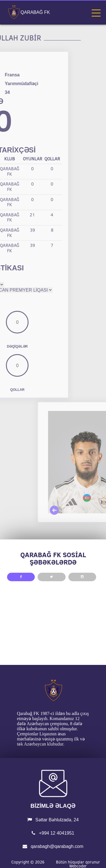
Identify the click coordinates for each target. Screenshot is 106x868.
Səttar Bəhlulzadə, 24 (53, 820)
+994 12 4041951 (53, 833)
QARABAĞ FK (35, 12)
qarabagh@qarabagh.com (53, 846)
